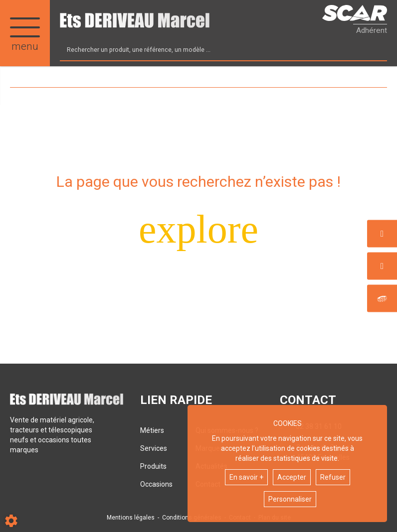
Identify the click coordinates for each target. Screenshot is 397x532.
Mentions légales (131, 518)
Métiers (152, 430)
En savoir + (246, 477)
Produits (153, 466)
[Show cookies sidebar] (11, 521)
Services (154, 448)
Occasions (156, 484)
